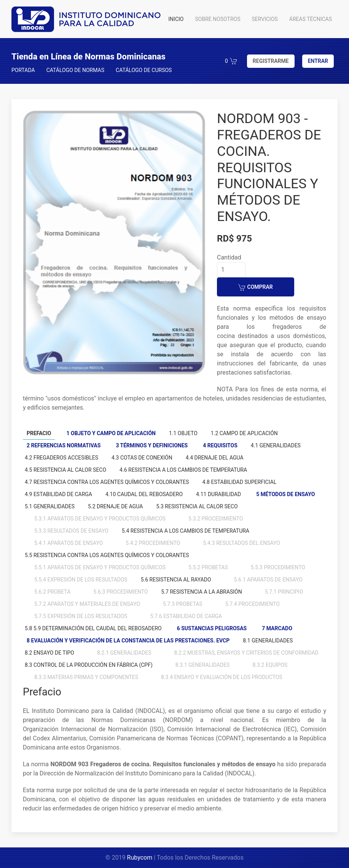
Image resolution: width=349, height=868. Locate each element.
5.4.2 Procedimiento (153, 543)
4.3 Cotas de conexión (142, 458)
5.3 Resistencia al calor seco (197, 506)
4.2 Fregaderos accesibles (61, 458)
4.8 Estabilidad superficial (240, 482)
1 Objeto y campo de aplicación (111, 433)
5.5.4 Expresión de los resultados (81, 580)
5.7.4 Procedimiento (253, 604)
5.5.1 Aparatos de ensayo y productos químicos (100, 567)
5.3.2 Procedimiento (216, 519)
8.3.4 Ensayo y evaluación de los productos (222, 677)
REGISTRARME (271, 61)
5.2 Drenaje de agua (115, 506)
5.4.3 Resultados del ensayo (241, 543)
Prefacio (39, 433)
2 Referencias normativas (64, 445)
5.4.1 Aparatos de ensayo (69, 543)
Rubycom (140, 858)
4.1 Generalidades (276, 445)
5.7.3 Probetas (183, 604)
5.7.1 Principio (284, 592)
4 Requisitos (220, 445)
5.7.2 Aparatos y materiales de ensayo (87, 604)
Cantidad (229, 257)
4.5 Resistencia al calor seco (65, 470)
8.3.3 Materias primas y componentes (86, 677)
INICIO (176, 19)
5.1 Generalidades (50, 506)
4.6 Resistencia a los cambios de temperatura (183, 470)
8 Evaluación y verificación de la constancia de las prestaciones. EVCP (128, 641)
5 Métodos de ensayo (285, 494)
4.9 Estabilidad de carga (58, 494)
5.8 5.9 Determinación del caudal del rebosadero (93, 628)
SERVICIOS (265, 19)
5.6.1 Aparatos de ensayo (268, 580)
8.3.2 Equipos (270, 665)
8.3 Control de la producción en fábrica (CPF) (89, 665)
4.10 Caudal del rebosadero (144, 494)
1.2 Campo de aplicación (244, 433)
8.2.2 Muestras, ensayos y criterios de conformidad (246, 653)
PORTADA (23, 70)
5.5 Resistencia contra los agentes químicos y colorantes (107, 555)
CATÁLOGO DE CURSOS (144, 70)
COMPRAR (256, 287)
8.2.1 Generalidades (124, 653)
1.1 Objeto (183, 433)
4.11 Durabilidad (218, 494)
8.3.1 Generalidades (203, 665)
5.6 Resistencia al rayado (176, 580)
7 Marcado (277, 628)
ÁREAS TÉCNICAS (311, 19)
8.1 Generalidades (268, 641)
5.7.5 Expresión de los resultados (81, 616)
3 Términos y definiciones (152, 445)
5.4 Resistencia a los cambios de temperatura (186, 531)
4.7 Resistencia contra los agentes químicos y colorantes (107, 482)
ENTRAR (318, 61)
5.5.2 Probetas (208, 567)
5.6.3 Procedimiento (120, 592)
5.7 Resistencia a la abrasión (202, 592)
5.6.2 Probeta (52, 592)
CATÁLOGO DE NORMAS (75, 70)
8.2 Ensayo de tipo (49, 653)
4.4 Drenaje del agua (215, 458)
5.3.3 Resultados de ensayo (71, 531)
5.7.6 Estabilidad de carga (186, 616)
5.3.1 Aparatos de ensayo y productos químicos (100, 519)
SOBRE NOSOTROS (218, 19)
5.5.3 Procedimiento (278, 567)
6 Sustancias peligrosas (212, 628)
